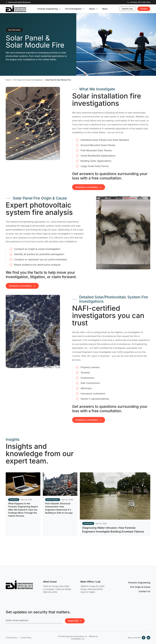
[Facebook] (144, 638)
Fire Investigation (74, 9)
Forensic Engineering (48, 9)
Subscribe (75, 621)
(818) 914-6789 (50, 592)
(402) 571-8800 (88, 592)
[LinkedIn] (148, 638)
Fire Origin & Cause (140, 587)
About (92, 9)
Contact (144, 9)
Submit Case (128, 9)
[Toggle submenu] (60, 9)
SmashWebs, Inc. (78, 639)
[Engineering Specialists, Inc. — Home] (16, 9)
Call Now (139, 2)
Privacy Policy (11, 638)
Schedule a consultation (22, 290)
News (105, 9)
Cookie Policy (26, 638)
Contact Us (144, 591)
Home (8, 80)
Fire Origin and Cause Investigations (28, 80)
